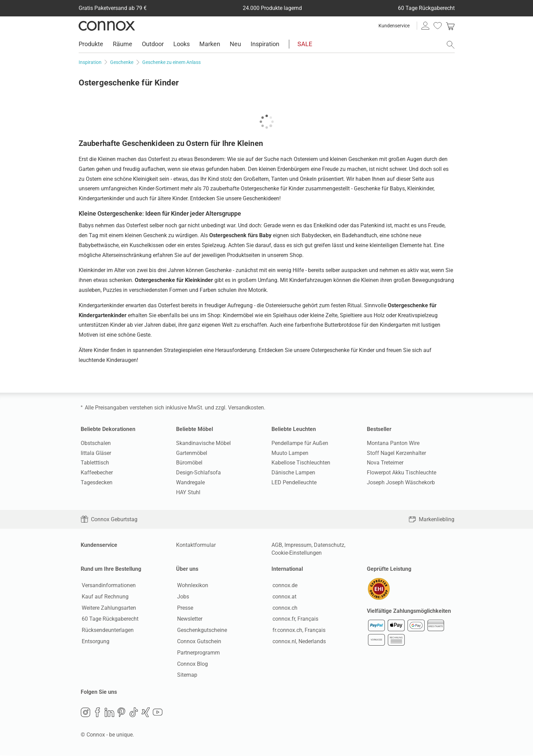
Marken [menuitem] (210, 44)
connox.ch (284, 608)
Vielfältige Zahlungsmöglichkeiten (409, 612)
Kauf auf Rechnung (104, 597)
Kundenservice (394, 26)
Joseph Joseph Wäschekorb (401, 482)
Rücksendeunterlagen (107, 631)
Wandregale (190, 482)
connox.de (284, 586)
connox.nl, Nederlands (298, 642)
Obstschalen (96, 443)
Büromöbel (189, 463)
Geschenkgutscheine (201, 631)
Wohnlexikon (192, 586)
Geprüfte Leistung (389, 569)
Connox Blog (191, 664)
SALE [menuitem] (305, 44)
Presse (184, 608)
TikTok (134, 713)
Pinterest (121, 713)
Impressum (298, 545)
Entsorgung (95, 642)
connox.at (283, 597)
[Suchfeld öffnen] (451, 45)
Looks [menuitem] (182, 44)
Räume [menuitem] (123, 44)
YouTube (158, 713)
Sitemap (186, 676)
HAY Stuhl (188, 492)
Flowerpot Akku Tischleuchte (402, 472)
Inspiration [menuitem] (265, 44)
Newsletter (189, 619)
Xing (146, 713)
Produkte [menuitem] (91, 44)
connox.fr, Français (294, 619)
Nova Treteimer (385, 463)
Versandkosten (246, 408)
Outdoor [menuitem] (153, 44)
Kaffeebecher (97, 472)
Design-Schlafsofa (198, 472)
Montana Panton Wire (393, 443)
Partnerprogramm (197, 653)
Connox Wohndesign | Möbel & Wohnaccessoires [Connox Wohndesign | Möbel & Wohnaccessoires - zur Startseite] (107, 26)
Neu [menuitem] (235, 44)
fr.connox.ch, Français (298, 631)
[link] (450, 26)
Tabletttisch (95, 463)
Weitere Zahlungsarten (108, 608)
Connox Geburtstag (109, 519)
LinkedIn (109, 713)
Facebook (97, 713)
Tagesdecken (97, 482)
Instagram (85, 713)
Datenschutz (329, 545)
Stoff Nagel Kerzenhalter (396, 453)
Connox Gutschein (198, 642)
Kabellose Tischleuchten (301, 463)
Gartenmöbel (192, 453)
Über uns (187, 569)
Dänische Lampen (293, 472)
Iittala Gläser (96, 453)
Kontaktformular (196, 545)
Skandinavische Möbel (203, 443)
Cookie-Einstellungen (297, 553)
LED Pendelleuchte (294, 482)
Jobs (182, 597)
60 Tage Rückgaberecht (109, 619)
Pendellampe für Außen (300, 443)
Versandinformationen (108, 586)
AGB (277, 545)
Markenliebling (431, 519)
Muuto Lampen (290, 453)
